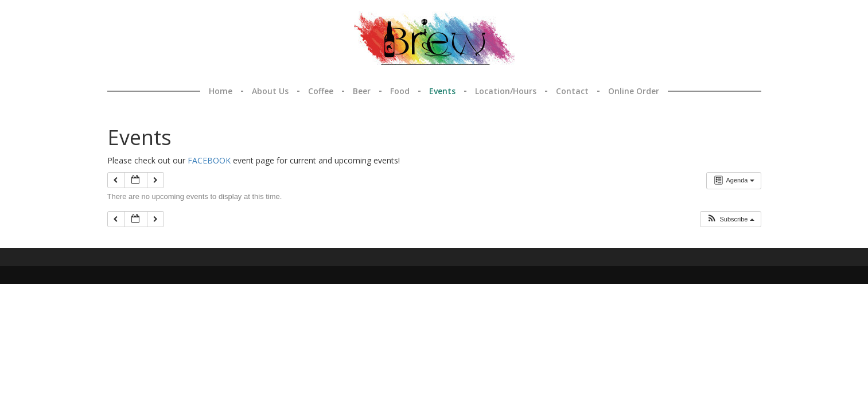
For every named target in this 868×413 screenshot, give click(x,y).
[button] (731, 219)
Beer (362, 91)
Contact (572, 91)
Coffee (321, 91)
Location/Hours (506, 91)
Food (400, 91)
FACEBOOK (209, 160)
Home (221, 91)
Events (442, 91)
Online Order (634, 91)
